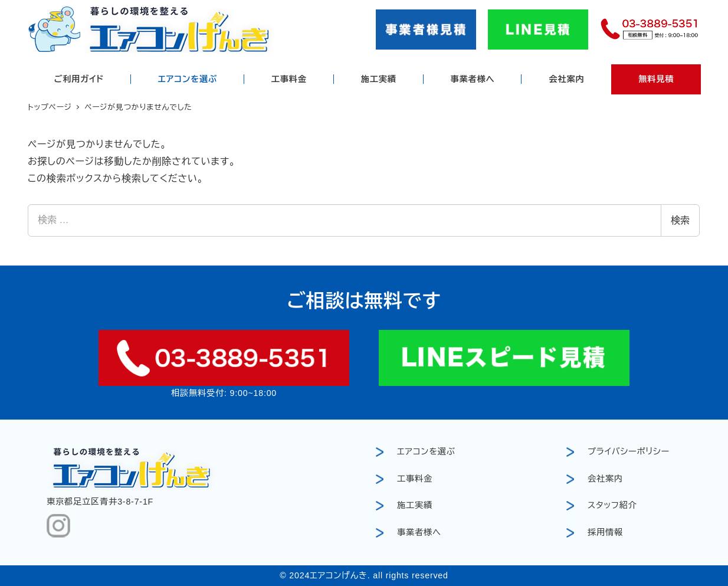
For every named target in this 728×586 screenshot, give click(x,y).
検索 (680, 220)
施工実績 (415, 505)
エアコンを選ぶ (426, 451)
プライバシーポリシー (629, 451)
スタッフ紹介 (612, 505)
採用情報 (605, 532)
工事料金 (415, 479)
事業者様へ (419, 532)
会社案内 (605, 479)
